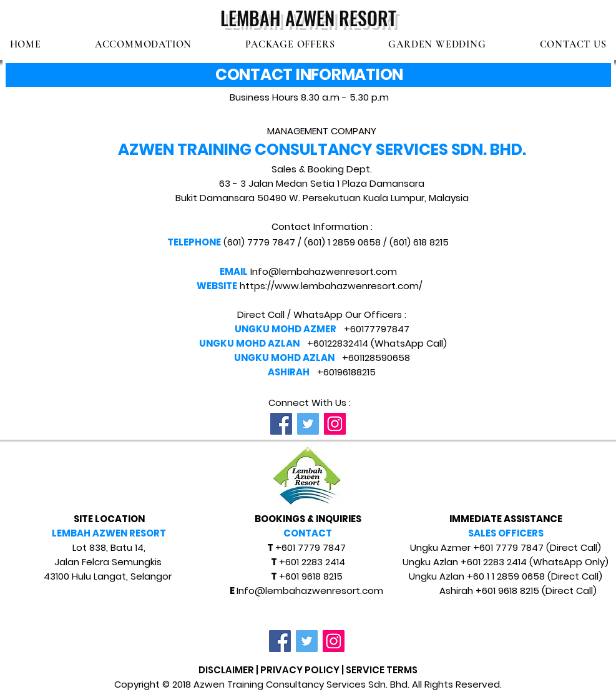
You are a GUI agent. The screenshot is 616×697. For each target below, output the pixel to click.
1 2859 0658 (354, 242)
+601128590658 (376, 358)
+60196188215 (346, 372)
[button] (143, 44)
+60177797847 (377, 329)
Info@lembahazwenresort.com (324, 271)
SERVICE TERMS (382, 670)
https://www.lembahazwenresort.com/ (331, 286)
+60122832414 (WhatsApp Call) (377, 343)
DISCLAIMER (226, 670)
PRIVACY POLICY (300, 670)
